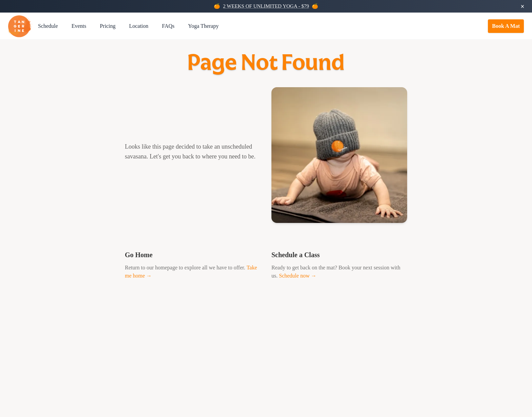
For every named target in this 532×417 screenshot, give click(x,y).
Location (139, 26)
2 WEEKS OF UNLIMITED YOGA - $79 (266, 6)
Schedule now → (298, 276)
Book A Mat (506, 26)
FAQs (168, 26)
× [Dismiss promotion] (522, 6)
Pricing (108, 26)
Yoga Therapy (203, 26)
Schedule (48, 26)
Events (79, 26)
